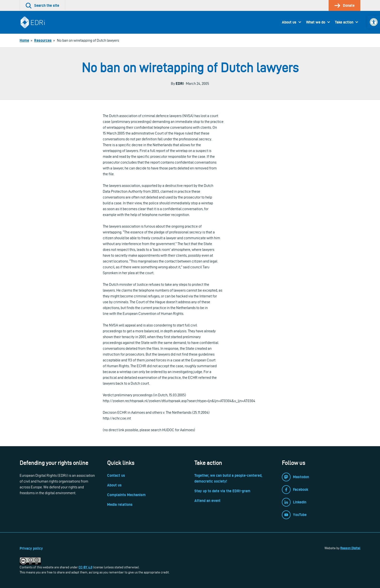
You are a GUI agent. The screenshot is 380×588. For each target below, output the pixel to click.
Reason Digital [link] (350, 548)
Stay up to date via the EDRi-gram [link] (222, 491)
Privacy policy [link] (31, 548)
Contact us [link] (116, 475)
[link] (374, 22)
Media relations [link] (120, 505)
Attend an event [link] (207, 501)
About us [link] (289, 22)
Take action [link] (344, 22)
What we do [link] (316, 22)
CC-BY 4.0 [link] (85, 567)
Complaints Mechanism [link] (126, 495)
